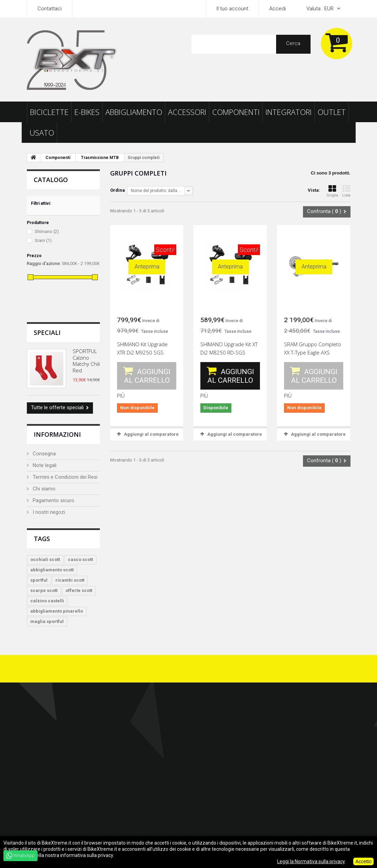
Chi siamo (43, 489)
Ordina (118, 190)
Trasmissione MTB (100, 158)
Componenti (236, 112)
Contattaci (50, 9)
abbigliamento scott (52, 570)
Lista (346, 191)
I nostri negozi (48, 512)
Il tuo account (232, 9)
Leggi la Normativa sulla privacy (311, 861)
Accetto (363, 861)
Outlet (332, 112)
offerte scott (79, 590)
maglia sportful (47, 621)
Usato (42, 133)
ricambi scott (70, 580)
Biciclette (49, 112)
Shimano (47, 231)
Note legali (44, 465)
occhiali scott (45, 559)
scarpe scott (44, 590)
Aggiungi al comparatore (151, 434)
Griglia (332, 191)
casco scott (80, 559)
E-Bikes (87, 112)
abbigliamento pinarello (57, 611)
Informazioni (57, 434)
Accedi (277, 9)
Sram (43, 240)
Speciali (47, 332)
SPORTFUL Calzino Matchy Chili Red (86, 361)
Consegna (44, 454)
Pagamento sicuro (53, 500)
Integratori (289, 112)
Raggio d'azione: (44, 263)
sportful (39, 580)
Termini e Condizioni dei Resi (64, 477)
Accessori (187, 112)
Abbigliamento (134, 112)
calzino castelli (47, 601)
